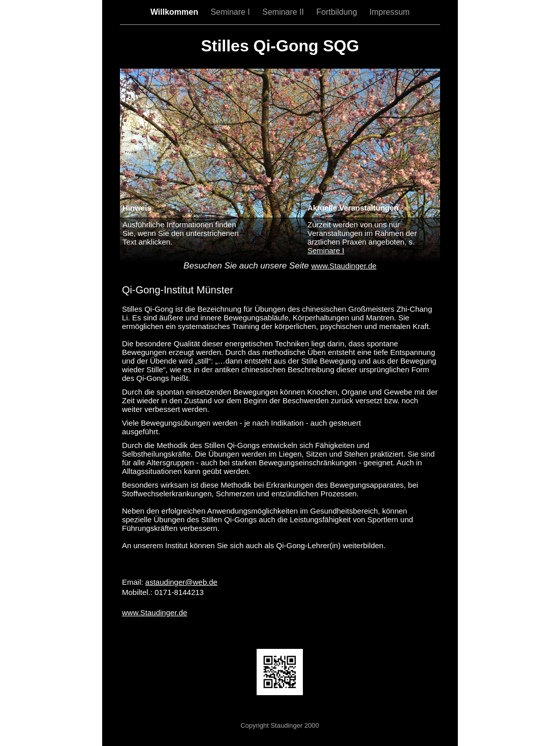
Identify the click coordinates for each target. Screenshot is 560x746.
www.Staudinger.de (154, 613)
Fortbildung (338, 12)
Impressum (390, 12)
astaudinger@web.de (181, 582)
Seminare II (284, 12)
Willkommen (176, 12)
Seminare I (231, 12)
